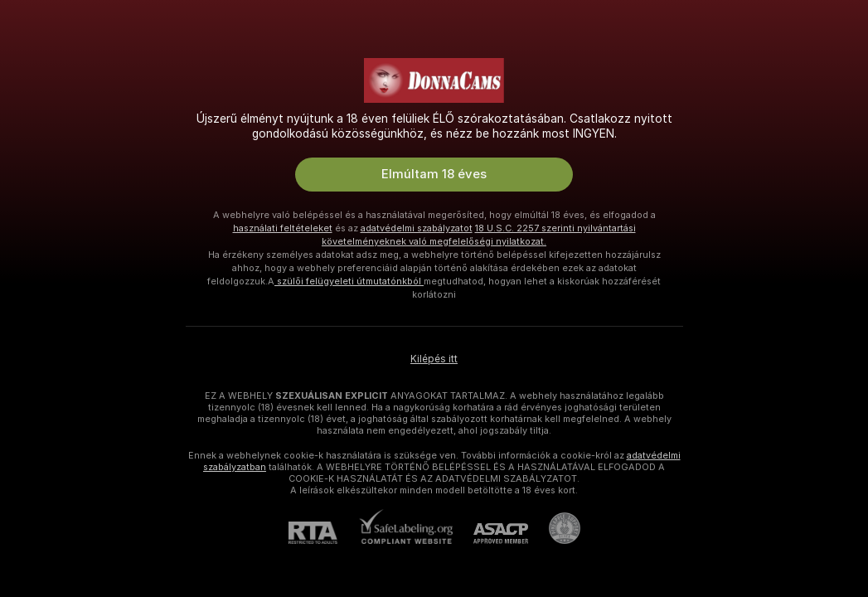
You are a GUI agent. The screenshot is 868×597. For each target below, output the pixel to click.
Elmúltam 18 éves (434, 174)
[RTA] (323, 533)
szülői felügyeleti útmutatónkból (349, 281)
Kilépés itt (434, 359)
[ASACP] (490, 534)
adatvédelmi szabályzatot (417, 228)
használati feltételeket (283, 228)
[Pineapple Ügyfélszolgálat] (554, 528)
